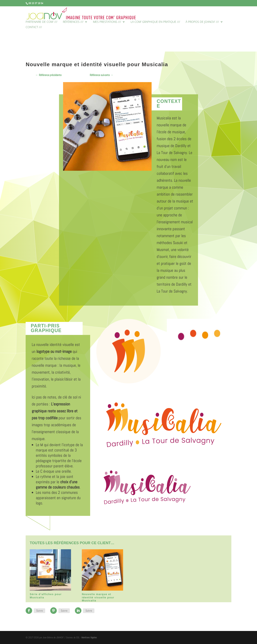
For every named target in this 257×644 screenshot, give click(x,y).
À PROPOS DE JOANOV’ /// (202, 22)
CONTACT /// (34, 27)
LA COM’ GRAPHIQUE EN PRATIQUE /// (155, 22)
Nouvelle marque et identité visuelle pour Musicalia (98, 597)
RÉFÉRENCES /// (73, 22)
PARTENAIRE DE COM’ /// (42, 22)
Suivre (39, 611)
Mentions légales (89, 637)
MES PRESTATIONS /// (107, 22)
